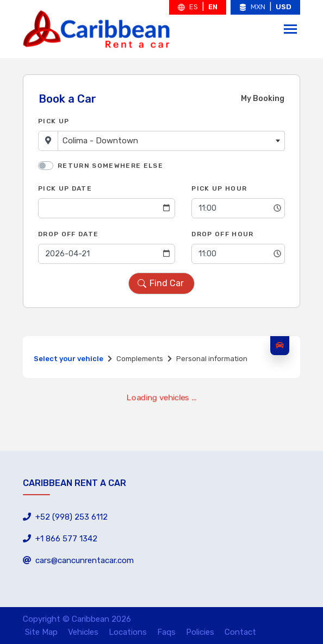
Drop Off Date (68, 234)
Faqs (166, 632)
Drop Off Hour (222, 234)
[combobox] (171, 141)
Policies (200, 632)
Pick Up (54, 121)
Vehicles (83, 632)
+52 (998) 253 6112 (65, 517)
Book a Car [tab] (67, 99)
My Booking (263, 99)
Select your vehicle (69, 359)
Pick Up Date (65, 188)
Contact (240, 632)
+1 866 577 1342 (60, 539)
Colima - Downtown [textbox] (100, 141)
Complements (140, 359)
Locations (128, 632)
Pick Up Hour (219, 188)
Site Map (41, 632)
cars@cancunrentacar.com (78, 560)
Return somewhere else (110, 166)
